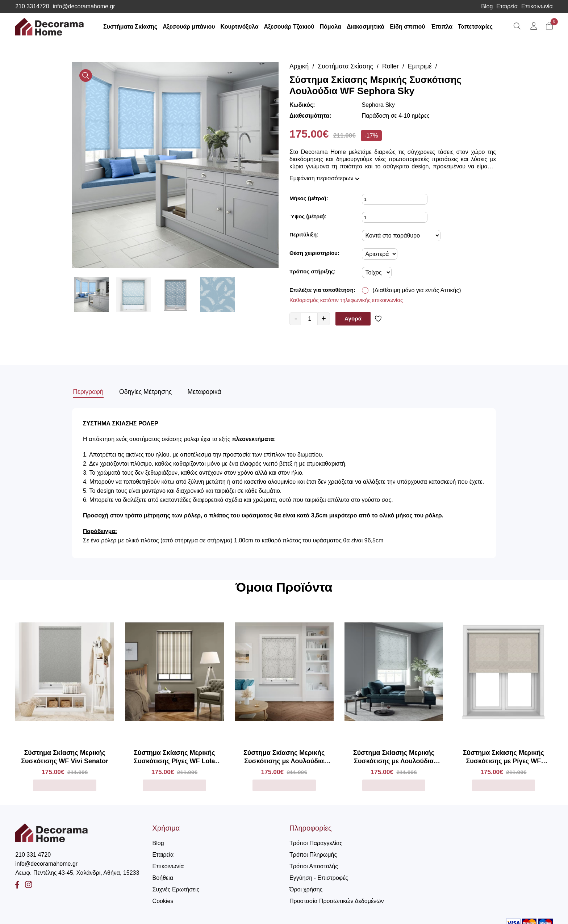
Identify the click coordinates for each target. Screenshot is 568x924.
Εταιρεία (507, 7)
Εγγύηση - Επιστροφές (319, 876)
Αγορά (353, 318)
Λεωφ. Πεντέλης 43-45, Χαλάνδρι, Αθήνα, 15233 (77, 871)
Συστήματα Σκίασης (132, 27)
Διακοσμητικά (367, 27)
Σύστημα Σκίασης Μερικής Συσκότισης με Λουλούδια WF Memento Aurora (284, 756)
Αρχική (299, 66)
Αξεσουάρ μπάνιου (191, 27)
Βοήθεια (163, 876)
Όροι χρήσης (306, 888)
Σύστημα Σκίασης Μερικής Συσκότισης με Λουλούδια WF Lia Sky (394, 756)
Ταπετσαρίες (477, 27)
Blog (487, 7)
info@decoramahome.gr (84, 7)
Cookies (163, 900)
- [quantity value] (296, 318)
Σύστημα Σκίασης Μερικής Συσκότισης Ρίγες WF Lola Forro (174, 756)
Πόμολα (332, 27)
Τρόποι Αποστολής (314, 865)
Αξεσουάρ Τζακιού (291, 27)
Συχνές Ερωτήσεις (176, 888)
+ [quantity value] (324, 318)
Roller (392, 66)
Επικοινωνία (537, 7)
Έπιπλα (444, 27)
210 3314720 (32, 7)
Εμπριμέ (422, 66)
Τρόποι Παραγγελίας (316, 842)
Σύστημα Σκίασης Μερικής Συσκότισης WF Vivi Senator (65, 755)
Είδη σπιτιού (410, 27)
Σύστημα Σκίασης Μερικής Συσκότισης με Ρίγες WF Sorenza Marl (504, 756)
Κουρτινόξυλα (241, 27)
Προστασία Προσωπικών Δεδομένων (337, 900)
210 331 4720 (33, 853)
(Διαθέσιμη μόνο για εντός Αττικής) (417, 290)
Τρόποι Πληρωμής (313, 853)
